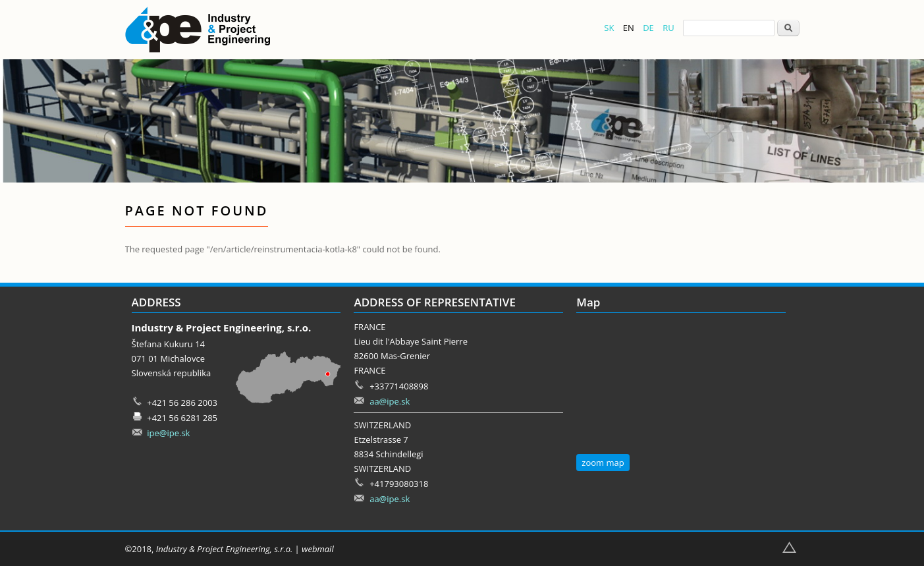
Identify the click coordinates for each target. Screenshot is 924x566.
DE (648, 28)
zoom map (603, 463)
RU (668, 28)
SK (609, 28)
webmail (318, 549)
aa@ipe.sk (390, 401)
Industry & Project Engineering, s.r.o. (224, 549)
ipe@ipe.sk (168, 433)
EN (629, 28)
